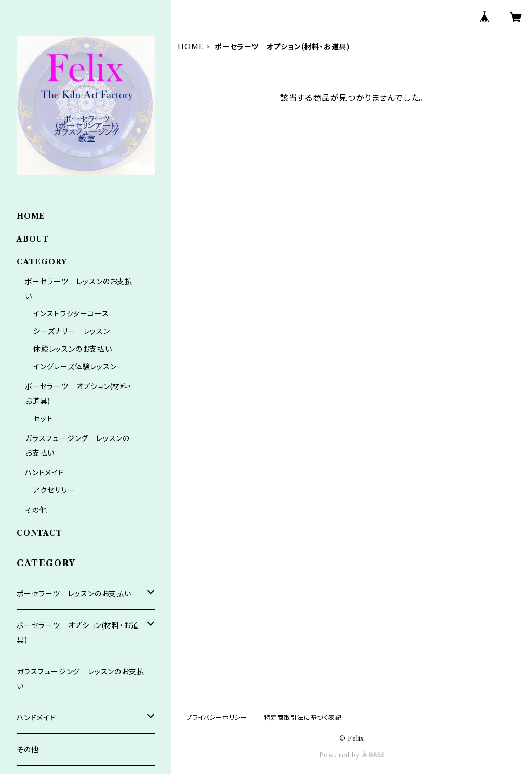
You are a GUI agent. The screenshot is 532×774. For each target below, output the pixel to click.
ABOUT (33, 239)
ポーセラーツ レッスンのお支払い (74, 594)
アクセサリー (54, 490)
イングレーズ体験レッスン (75, 367)
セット (43, 419)
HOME (191, 47)
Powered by (352, 755)
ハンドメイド (45, 473)
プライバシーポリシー (217, 718)
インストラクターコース (71, 314)
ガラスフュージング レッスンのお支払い (80, 679)
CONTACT (39, 533)
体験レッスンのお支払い (73, 349)
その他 (36, 510)
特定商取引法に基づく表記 (303, 718)
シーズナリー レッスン (72, 331)
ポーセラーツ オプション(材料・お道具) (77, 633)
